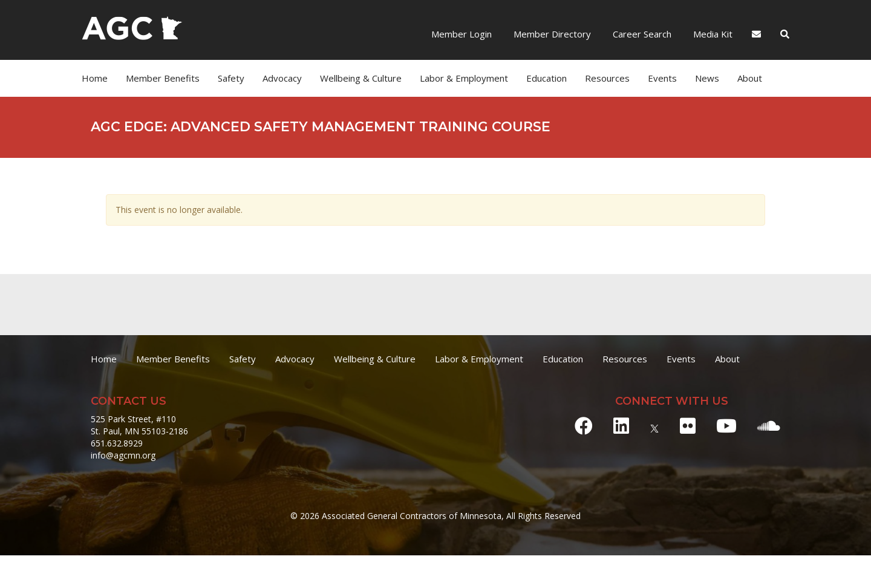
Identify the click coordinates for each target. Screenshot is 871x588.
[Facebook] (584, 426)
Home (95, 78)
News (707, 78)
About (750, 78)
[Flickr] (688, 426)
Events (662, 78)
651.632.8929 (117, 443)
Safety (231, 78)
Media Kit (712, 34)
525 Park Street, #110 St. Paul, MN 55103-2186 (139, 425)
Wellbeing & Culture (361, 78)
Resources (607, 78)
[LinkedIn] (621, 426)
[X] (654, 426)
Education (546, 78)
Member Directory (551, 34)
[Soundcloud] (769, 426)
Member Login (462, 34)
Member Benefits (163, 78)
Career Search (641, 34)
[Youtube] (726, 426)
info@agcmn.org (123, 455)
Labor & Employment (464, 78)
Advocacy (282, 78)
